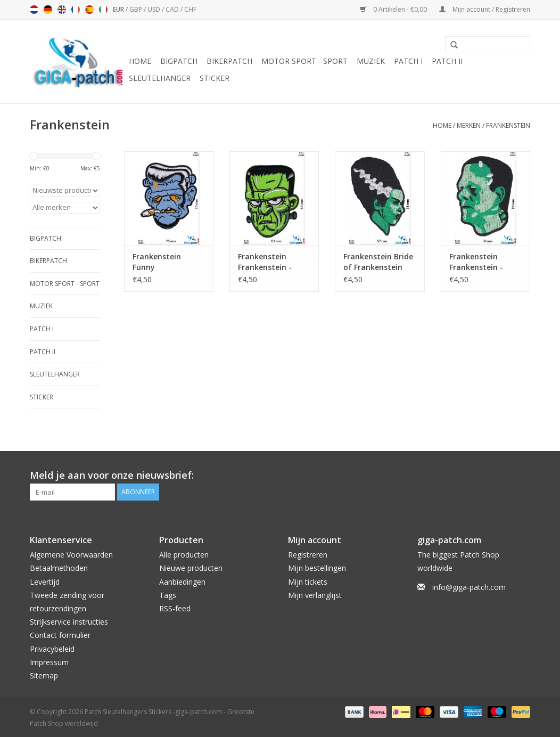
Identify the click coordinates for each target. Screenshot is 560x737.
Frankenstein (508, 125)
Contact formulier (60, 635)
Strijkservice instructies (69, 622)
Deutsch (48, 10)
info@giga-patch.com (469, 587)
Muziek (371, 61)
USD (155, 9)
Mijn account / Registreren (485, 9)
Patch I (408, 61)
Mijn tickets (308, 582)
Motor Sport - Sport (304, 61)
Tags (168, 595)
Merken (469, 125)
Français (76, 10)
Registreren (308, 555)
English (62, 10)
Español (89, 10)
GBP (137, 9)
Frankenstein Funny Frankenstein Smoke (157, 262)
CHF (190, 9)
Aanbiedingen (182, 582)
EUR (119, 9)
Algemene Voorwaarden (71, 555)
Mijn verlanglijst (315, 595)
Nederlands (34, 10)
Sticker (215, 78)
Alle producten (184, 555)
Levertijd (45, 582)
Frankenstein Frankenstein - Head (265, 262)
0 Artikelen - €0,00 (394, 9)
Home (140, 61)
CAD (173, 9)
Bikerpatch (229, 61)
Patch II (447, 61)
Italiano (103, 10)
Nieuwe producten (191, 568)
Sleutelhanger (160, 78)
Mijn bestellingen (317, 568)
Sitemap (44, 675)
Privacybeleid (52, 649)
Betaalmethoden (59, 568)
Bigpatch (179, 61)
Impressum (49, 662)
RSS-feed (175, 608)
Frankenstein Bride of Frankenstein (378, 262)
